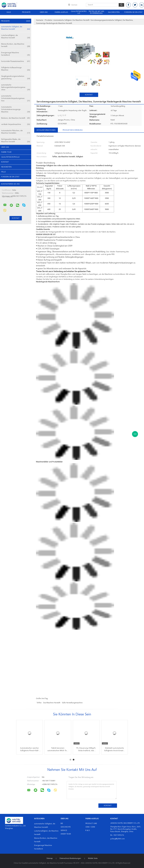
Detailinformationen (46, 130)
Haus (9, 12)
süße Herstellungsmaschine (72, 703)
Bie (62, 823)
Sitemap (50, 858)
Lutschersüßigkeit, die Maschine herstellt (16, 37)
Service (64, 830)
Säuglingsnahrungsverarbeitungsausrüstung (16, 78)
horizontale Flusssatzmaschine (16, 61)
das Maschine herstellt (52, 703)
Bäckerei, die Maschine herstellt (16, 118)
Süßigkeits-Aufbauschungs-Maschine (16, 69)
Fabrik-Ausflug (61, 12)
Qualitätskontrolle (79, 12)
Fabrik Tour (6, 152)
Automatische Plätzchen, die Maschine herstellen (16, 132)
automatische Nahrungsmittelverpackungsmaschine (16, 87)
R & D (88, 830)
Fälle (3, 172)
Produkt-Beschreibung (73, 130)
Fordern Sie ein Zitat (133, 12)
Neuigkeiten (6, 167)
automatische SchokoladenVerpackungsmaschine (16, 99)
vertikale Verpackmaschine (16, 124)
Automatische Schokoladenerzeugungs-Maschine (16, 110)
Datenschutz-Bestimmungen (70, 858)
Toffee (39, 703)
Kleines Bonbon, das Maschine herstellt (16, 45)
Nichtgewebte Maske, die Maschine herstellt (16, 141)
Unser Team (66, 834)
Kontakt (5, 162)
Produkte (26, 12)
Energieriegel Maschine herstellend (16, 54)
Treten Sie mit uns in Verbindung (96, 12)
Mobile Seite (93, 858)
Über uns (44, 12)
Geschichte (66, 827)
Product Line (91, 823)
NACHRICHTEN (114, 12)
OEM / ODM (90, 827)
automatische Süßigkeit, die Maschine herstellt (16, 28)
